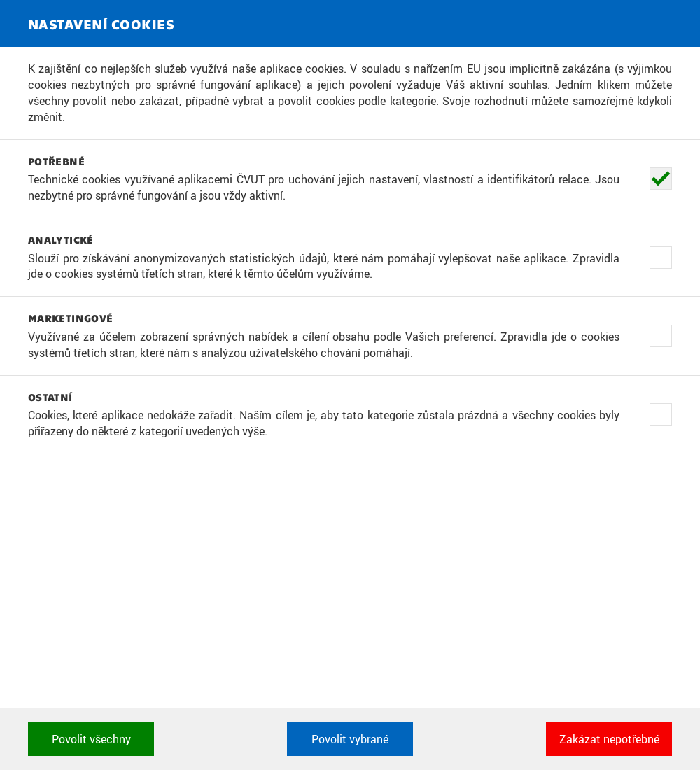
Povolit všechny (91, 739)
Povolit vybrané (350, 739)
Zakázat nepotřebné (609, 739)
